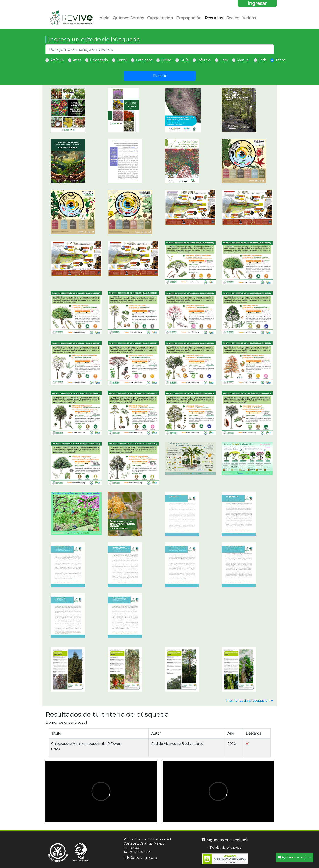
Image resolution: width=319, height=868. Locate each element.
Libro (224, 60)
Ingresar (257, 3)
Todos (280, 60)
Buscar (160, 76)
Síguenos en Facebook (225, 840)
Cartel (122, 60)
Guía (184, 60)
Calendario (99, 60)
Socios (233, 18)
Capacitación (160, 18)
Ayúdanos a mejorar (295, 857)
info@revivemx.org (140, 857)
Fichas (166, 60)
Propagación (189, 18)
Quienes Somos (128, 18)
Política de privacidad (226, 848)
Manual (243, 60)
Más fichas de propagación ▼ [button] (250, 700)
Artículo (57, 60)
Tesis (263, 60)
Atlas (77, 60)
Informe (204, 60)
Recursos (214, 18)
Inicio (104, 18)
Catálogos (144, 60)
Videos (249, 18)
